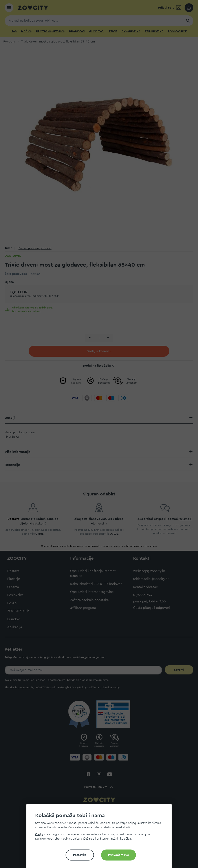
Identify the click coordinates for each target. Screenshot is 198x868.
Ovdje (39, 834)
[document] (101, 838)
